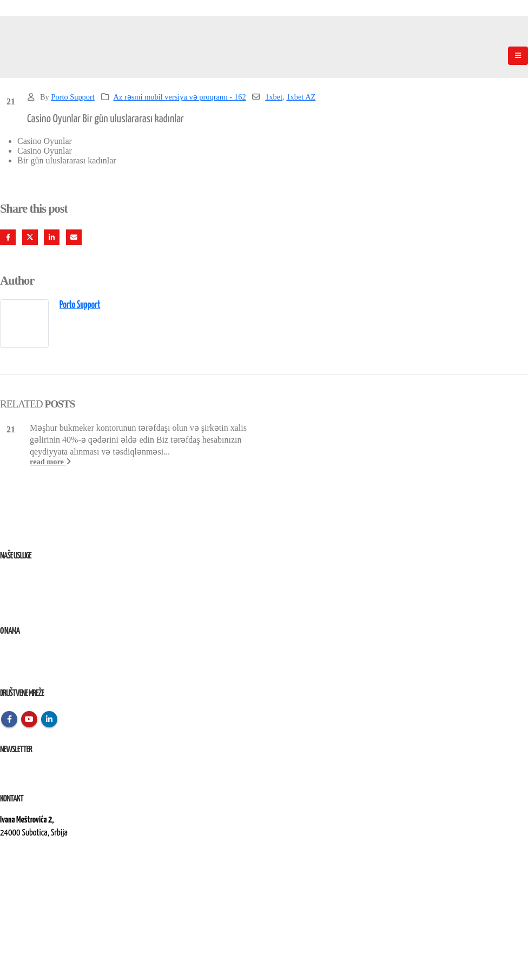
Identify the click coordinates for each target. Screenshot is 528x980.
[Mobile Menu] (518, 56)
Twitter (30, 237)
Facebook (8, 237)
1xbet (274, 97)
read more (50, 462)
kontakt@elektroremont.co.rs (43, 870)
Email (74, 237)
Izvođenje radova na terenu (38, 603)
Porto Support (72, 97)
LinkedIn (52, 237)
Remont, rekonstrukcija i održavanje (51, 590)
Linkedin (49, 719)
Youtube (29, 719)
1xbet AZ (301, 97)
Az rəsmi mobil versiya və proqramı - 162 (180, 97)
